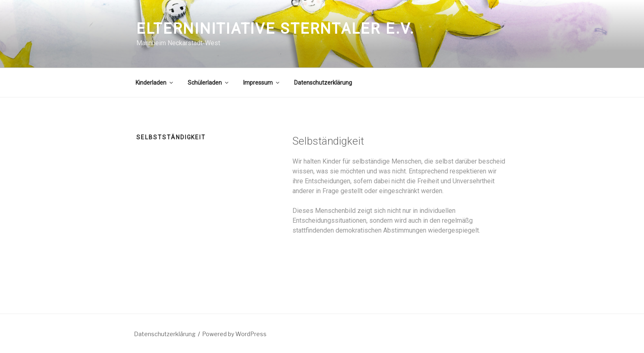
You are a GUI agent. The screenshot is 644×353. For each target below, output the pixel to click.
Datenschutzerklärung (323, 83)
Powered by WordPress (234, 334)
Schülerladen (209, 83)
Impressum (262, 83)
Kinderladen (155, 83)
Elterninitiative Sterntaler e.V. (276, 29)
